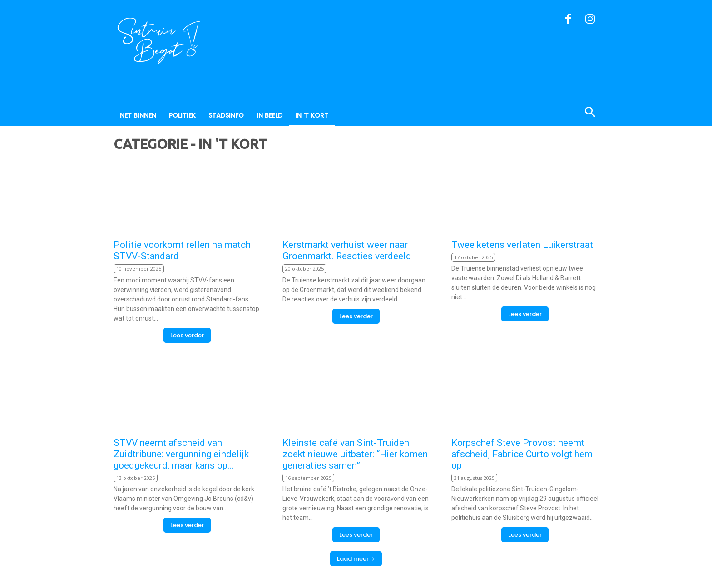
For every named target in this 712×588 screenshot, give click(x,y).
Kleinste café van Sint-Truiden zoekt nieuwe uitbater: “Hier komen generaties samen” (355, 454)
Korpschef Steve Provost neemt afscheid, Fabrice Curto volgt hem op (522, 454)
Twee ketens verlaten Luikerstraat (522, 245)
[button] (546, 113)
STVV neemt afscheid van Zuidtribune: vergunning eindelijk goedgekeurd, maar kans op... (181, 454)
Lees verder (187, 335)
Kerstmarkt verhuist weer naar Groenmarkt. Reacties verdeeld (347, 250)
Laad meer (356, 559)
